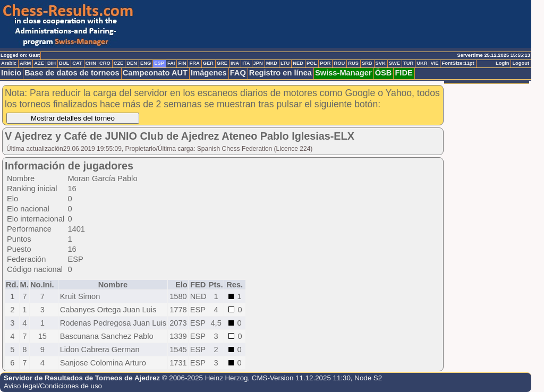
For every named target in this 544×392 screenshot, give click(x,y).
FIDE (403, 73)
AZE (39, 63)
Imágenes (209, 73)
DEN (132, 63)
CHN (91, 63)
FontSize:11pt (458, 63)
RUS (353, 63)
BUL (64, 63)
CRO (105, 63)
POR (325, 63)
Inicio (11, 73)
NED (298, 63)
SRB (367, 63)
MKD (272, 63)
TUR (408, 63)
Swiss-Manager (343, 73)
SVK (381, 63)
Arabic (9, 63)
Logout (521, 63)
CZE (119, 63)
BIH (52, 63)
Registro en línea (280, 73)
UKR (422, 63)
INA (235, 63)
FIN (182, 63)
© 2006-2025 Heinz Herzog (205, 378)
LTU (285, 63)
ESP (159, 63)
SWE (394, 63)
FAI (171, 63)
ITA (246, 63)
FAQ (238, 73)
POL (312, 63)
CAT (77, 63)
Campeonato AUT (155, 73)
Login (502, 63)
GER (208, 63)
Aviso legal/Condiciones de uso (53, 386)
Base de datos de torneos (72, 73)
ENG (146, 63)
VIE (434, 63)
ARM (25, 63)
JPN (258, 63)
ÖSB (384, 73)
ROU (339, 63)
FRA (194, 63)
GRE (222, 63)
